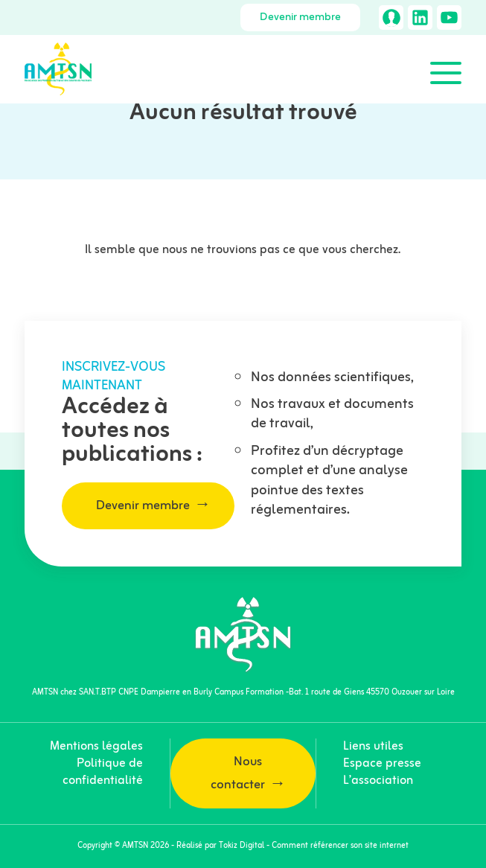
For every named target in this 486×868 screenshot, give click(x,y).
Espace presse (382, 764)
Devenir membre (300, 17)
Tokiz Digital (242, 846)
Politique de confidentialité (103, 772)
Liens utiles (373, 747)
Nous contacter (238, 773)
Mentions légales (96, 747)
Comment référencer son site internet (340, 846)
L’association (378, 781)
